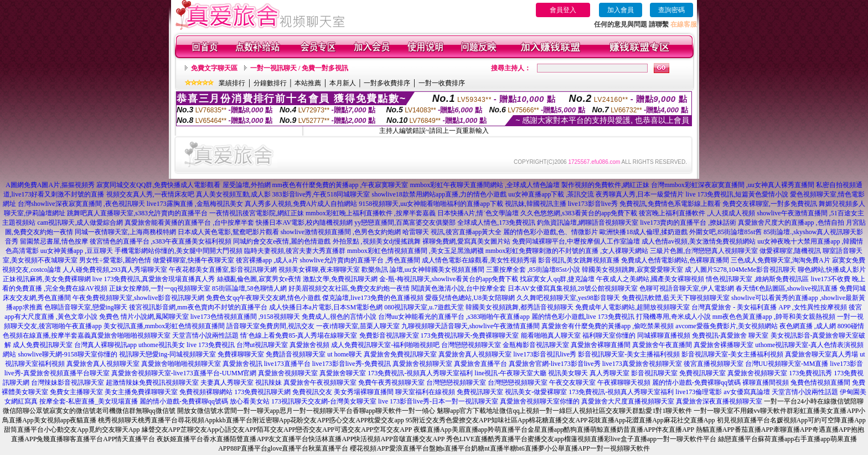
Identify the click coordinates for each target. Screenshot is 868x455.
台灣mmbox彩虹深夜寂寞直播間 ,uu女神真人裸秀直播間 (733, 185)
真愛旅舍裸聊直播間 (601, 345)
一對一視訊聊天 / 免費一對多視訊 (299, 68)
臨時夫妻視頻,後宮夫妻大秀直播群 (295, 251)
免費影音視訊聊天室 (389, 335)
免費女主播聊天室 (76, 392)
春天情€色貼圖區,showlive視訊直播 (787, 288)
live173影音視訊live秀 (545, 354)
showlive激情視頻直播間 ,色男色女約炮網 (341, 232)
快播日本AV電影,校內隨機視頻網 (304, 223)
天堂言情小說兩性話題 (205, 335)
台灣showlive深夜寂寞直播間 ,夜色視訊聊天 (81, 204)
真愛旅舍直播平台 (480, 364)
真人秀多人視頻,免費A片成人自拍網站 (301, 204)
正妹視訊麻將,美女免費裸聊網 (47, 279)
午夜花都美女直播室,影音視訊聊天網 (223, 270)
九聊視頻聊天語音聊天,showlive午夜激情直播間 (471, 326)
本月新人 (343, 83)
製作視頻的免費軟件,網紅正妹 (605, 185)
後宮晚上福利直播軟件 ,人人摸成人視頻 (697, 213)
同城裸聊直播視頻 (664, 335)
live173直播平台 (287, 364)
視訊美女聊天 (568, 373)
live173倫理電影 (699, 392)
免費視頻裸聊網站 (206, 392)
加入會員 (621, 10)
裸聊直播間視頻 (766, 382)
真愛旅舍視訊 (242, 364)
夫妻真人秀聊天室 (227, 382)
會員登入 (563, 10)
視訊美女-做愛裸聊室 (536, 392)
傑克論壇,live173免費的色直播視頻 (373, 298)
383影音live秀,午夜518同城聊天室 (321, 194)
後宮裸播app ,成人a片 (267, 260)
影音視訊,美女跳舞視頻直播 (579, 260)
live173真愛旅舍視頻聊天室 (642, 364)
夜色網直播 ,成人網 (808, 326)
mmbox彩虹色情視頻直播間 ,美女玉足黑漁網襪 (415, 251)
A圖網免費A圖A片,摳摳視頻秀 (50, 185)
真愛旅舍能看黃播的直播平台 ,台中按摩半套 (189, 223)
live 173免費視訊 (211, 345)
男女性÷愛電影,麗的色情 (115, 260)
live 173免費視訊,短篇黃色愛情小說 (737, 194)
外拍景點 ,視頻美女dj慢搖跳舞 (377, 241)
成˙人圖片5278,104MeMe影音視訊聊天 (740, 270)
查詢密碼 (671, 10)
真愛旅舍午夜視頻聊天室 (320, 382)
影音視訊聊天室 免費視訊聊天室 (678, 373)
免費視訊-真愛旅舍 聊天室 (730, 335)
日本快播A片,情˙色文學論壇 (478, 213)
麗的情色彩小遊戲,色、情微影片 (551, 232)
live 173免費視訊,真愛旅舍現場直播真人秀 (154, 279)
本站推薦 (308, 83)
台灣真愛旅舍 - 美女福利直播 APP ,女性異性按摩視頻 (769, 307)
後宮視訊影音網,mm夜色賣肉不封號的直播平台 (198, 307)
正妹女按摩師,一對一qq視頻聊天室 (160, 288)
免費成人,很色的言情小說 (339, 317)
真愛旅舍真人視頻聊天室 (475, 354)
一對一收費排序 (442, 83)
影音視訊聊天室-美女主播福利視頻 (629, 354)
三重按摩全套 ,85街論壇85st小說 (533, 270)
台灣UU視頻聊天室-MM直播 (787, 364)
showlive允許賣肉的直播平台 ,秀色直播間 (360, 260)
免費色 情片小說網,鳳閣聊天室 (144, 317)
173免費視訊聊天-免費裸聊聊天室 (470, 335)
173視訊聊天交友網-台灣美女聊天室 (324, 401)
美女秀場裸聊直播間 (364, 392)
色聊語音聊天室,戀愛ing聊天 (86, 307)
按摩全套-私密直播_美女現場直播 (89, 401)
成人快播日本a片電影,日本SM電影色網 (326, 307)
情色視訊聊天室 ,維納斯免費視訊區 (757, 279)
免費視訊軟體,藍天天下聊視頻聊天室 (676, 298)
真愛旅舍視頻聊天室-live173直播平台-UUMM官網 (184, 373)
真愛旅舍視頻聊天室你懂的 (540, 401)
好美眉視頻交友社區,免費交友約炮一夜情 (349, 288)
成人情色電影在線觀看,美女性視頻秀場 (479, 260)
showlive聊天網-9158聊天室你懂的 (67, 354)
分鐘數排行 (270, 83)
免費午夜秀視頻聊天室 (391, 382)
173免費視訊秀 (810, 373)
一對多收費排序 (387, 83)
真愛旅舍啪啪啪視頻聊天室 (131, 335)
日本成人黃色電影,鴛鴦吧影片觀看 (228, 232)
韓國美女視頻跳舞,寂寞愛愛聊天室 (632, 270)
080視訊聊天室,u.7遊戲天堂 (424, 307)
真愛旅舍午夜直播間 (662, 345)
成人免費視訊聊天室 (43, 345)
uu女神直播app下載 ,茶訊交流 (551, 194)
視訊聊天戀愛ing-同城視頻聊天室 (167, 354)
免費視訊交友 (312, 392)
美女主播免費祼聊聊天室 (141, 392)
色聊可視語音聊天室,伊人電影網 (687, 288)
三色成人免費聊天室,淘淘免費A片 (781, 260)
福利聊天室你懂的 (609, 335)
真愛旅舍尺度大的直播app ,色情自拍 (791, 223)
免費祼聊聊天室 (241, 354)
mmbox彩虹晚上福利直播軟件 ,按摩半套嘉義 (371, 213)
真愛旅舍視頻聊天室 (422, 364)
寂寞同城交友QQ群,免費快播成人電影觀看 (158, 185)
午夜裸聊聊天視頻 (624, 382)
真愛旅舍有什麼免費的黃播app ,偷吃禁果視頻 (608, 326)
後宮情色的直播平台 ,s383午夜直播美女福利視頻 (161, 241)
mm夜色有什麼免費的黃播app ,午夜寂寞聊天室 (340, 185)
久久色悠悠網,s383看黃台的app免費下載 (579, 213)
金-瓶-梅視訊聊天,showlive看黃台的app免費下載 (449, 279)
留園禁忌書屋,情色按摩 (54, 241)
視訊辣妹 (268, 382)
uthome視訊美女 (162, 345)
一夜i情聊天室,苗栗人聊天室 (358, 326)
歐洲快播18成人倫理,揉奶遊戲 (644, 232)
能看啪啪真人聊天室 (551, 335)
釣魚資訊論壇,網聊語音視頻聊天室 (588, 223)
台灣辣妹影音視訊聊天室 (68, 382)
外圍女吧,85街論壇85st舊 (725, 232)
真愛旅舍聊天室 (343, 373)
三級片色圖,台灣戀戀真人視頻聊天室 (704, 251)
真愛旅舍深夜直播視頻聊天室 (719, 401)
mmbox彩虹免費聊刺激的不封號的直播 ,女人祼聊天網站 (567, 251)
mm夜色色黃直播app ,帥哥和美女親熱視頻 (774, 317)
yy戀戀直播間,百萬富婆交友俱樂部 (405, 223)
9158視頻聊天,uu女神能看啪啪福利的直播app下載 (431, 204)
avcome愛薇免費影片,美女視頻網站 (726, 326)
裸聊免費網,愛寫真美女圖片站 (466, 241)
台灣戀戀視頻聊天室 (471, 345)
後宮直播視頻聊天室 (714, 364)
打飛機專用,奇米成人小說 (673, 317)
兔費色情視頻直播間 (820, 382)
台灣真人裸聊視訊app (105, 345)
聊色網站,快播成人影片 (832, 270)
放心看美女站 (250, 401)
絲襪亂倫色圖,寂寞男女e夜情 (259, 279)
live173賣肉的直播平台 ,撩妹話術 (688, 223)
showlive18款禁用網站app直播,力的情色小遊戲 (440, 194)
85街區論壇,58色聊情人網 (249, 288)
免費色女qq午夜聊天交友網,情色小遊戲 (263, 298)
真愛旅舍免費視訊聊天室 (400, 354)
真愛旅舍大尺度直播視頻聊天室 (628, 401)
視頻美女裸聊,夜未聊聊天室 (319, 270)
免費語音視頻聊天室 (296, 354)
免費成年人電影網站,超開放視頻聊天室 (632, 307)
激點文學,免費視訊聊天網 (340, 279)
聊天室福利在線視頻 (425, 392)
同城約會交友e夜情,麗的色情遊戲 (282, 241)
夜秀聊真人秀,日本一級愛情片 (640, 194)
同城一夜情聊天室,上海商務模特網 (125, 232)
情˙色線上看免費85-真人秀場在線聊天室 (299, 335)
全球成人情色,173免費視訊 (496, 223)
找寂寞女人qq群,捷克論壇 (557, 279)
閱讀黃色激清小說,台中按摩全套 (459, 288)
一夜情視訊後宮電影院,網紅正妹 (257, 213)
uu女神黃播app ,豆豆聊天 (77, 251)
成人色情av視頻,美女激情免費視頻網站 (699, 241)
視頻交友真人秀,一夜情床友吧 (150, 194)
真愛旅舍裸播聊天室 (724, 345)
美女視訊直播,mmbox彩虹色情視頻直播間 (164, 326)
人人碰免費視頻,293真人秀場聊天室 (115, 270)
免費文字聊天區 (214, 68)
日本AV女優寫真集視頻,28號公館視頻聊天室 (573, 288)
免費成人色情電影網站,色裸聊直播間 (675, 260)
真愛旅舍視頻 (309, 345)
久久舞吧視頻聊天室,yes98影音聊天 (568, 298)
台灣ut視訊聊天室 (262, 345)
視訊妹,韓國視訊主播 (536, 204)
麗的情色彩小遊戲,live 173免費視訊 (583, 317)
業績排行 (232, 83)
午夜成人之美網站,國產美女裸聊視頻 (650, 279)
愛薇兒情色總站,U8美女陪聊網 (470, 298)
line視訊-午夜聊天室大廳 (510, 373)
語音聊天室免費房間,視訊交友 (270, 326)
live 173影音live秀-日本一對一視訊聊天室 (438, 401)
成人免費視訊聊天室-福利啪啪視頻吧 (385, 345)
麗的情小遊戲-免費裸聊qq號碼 (696, 382)
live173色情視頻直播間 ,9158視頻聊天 (245, 317)
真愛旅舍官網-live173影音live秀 (555, 364)
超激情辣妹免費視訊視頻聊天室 (152, 382)
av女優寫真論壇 (746, 392)
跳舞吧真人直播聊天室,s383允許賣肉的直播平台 (137, 213)
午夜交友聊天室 (572, 382)
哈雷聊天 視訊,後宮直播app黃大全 (452, 232)
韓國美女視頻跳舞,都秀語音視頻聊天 (520, 307)
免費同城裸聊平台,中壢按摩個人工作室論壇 (576, 241)
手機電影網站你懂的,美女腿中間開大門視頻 (179, 251)
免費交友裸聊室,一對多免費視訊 (770, 204)
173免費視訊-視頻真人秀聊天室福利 (420, 373)
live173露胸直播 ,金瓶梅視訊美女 (195, 204)
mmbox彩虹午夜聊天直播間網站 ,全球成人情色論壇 (485, 185)
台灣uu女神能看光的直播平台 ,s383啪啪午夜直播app (454, 317)
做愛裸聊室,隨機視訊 (790, 251)
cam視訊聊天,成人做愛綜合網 (80, 223)
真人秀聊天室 (609, 373)
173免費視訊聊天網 (262, 392)
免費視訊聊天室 (480, 392)
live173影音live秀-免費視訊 (352, 364)
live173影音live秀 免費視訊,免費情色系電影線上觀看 (644, 204)
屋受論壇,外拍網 (247, 185)
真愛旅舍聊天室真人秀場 (821, 354)
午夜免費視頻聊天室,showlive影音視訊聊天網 (138, 298)
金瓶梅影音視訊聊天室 (536, 345)
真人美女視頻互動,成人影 (233, 194)
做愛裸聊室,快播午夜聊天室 (193, 260)
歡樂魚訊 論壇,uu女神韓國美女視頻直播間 (423, 270)
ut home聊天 (345, 354)
